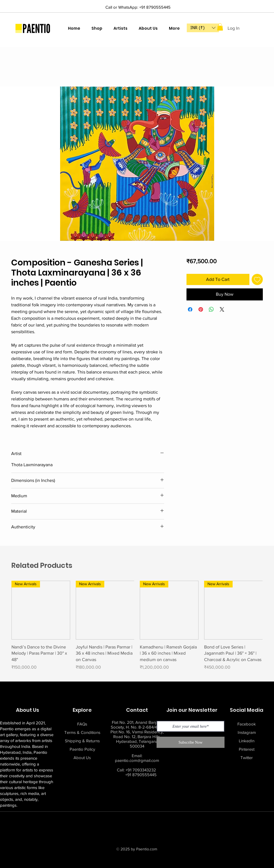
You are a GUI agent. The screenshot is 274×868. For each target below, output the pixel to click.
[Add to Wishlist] (257, 279)
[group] (137, 629)
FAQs (82, 724)
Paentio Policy (82, 749)
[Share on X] (222, 309)
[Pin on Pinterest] (201, 309)
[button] (203, 28)
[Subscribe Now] (191, 742)
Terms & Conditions (82, 732)
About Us (82, 758)
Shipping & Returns (82, 741)
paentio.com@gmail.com (137, 760)
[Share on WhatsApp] (211, 309)
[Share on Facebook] (190, 309)
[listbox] (203, 28)
